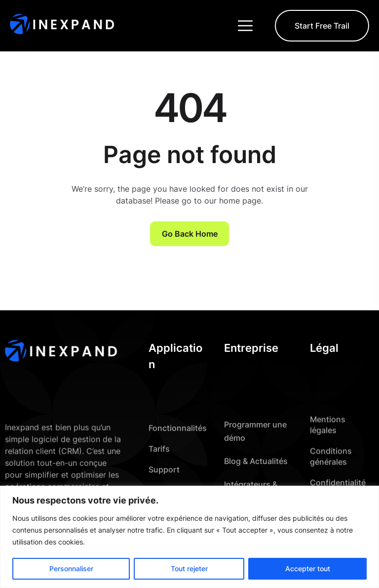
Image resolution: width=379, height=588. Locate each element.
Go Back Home (190, 234)
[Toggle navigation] (246, 26)
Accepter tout (308, 568)
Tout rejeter (189, 568)
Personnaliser (71, 568)
